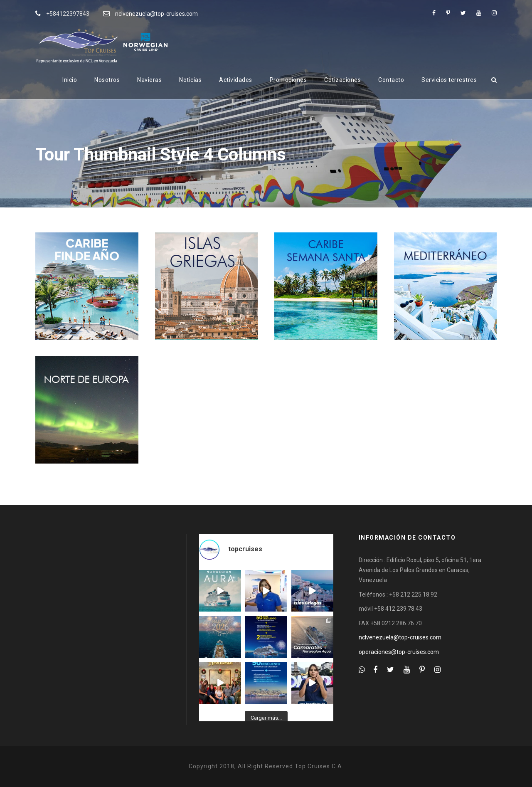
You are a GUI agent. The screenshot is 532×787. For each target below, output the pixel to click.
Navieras (149, 80)
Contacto (391, 80)
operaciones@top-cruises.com (399, 652)
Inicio (70, 80)
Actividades (236, 80)
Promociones (288, 80)
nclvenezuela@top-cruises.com (156, 14)
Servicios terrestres (449, 80)
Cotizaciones (342, 80)
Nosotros (107, 80)
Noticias (190, 80)
